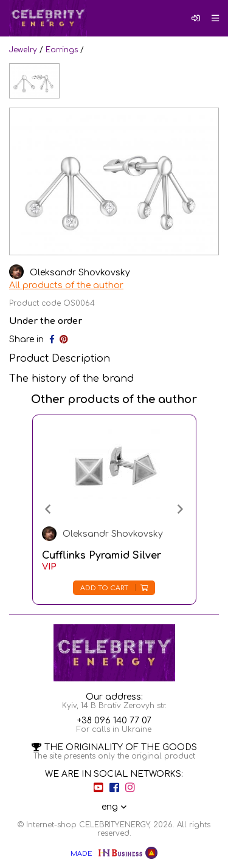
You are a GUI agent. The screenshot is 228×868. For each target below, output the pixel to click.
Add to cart (114, 588)
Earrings (62, 50)
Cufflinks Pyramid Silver (102, 556)
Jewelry (23, 50)
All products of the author (66, 285)
